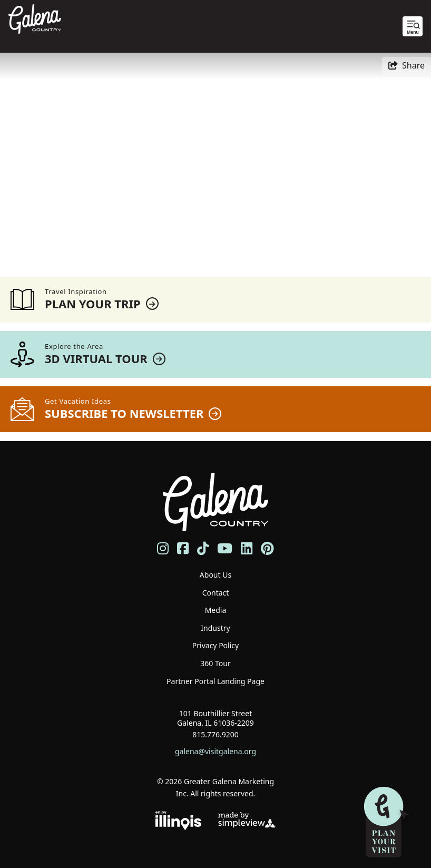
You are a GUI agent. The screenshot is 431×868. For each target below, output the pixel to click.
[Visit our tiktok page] (203, 548)
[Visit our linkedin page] (247, 548)
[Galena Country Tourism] (35, 18)
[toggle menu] (413, 26)
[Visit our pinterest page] (267, 548)
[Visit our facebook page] (183, 548)
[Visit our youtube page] (225, 548)
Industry (215, 628)
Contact (216, 593)
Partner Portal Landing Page (215, 681)
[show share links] (406, 65)
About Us (215, 575)
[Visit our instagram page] (163, 548)
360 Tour (215, 663)
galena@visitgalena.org (215, 751)
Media (216, 610)
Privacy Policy (215, 645)
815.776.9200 (215, 734)
